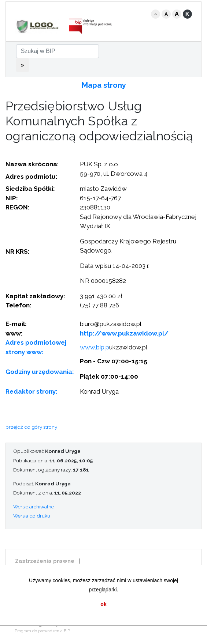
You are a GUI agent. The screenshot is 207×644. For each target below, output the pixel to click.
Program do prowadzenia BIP (42, 631)
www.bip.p (95, 347)
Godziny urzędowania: (40, 372)
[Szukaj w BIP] (58, 51)
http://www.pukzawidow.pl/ (124, 333)
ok (103, 604)
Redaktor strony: (32, 391)
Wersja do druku (32, 516)
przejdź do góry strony (31, 427)
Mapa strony (104, 85)
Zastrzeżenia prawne (45, 561)
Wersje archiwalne (34, 507)
